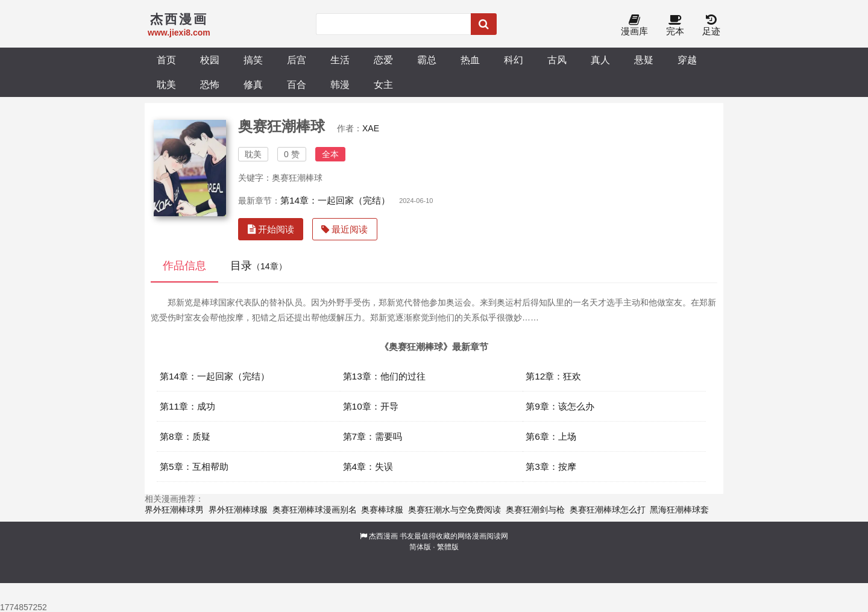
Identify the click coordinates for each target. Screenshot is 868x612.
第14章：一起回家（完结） (335, 200)
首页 (166, 60)
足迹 (711, 26)
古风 (557, 60)
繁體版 (448, 547)
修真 (253, 84)
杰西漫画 (383, 536)
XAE (371, 128)
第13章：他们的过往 (384, 376)
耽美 (166, 84)
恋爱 (383, 60)
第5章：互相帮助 (194, 467)
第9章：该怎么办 (560, 406)
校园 (210, 60)
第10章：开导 (371, 406)
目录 (259, 266)
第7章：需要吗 (373, 436)
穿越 (687, 60)
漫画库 (634, 26)
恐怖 (210, 84)
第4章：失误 (368, 467)
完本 (675, 26)
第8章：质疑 (185, 436)
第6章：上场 (551, 436)
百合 (297, 84)
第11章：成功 (187, 406)
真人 (600, 60)
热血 (470, 60)
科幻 (514, 60)
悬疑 (644, 60)
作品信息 (184, 266)
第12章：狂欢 (553, 376)
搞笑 (253, 60)
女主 (383, 84)
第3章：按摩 (551, 467)
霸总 (427, 60)
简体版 (420, 547)
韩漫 (340, 84)
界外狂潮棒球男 (174, 510)
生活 (340, 60)
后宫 (297, 60)
